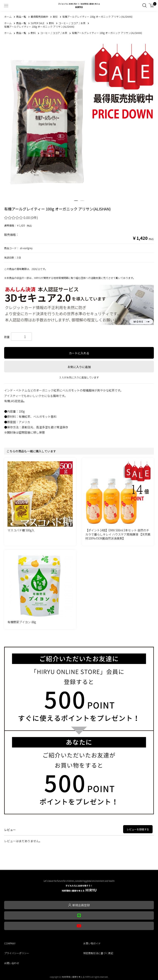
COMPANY (10, 943)
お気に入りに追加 (79, 367)
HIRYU (79, 888)
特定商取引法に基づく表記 (98, 953)
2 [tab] (82, 203)
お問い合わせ (12, 963)
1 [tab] (76, 203)
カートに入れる (79, 353)
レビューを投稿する (138, 829)
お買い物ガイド (92, 943)
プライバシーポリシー (17, 953)
